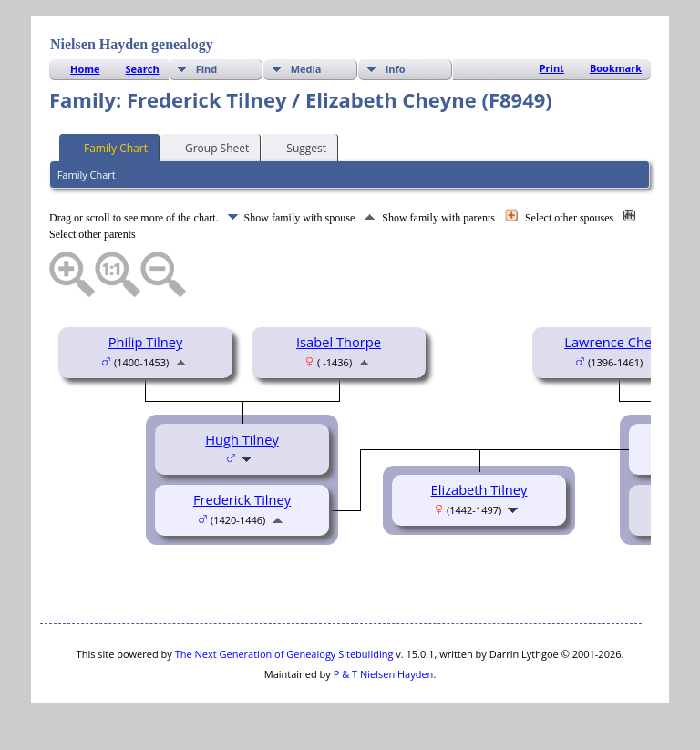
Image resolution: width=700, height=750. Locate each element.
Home (85, 69)
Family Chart (108, 147)
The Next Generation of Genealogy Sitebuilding (284, 654)
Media (306, 69)
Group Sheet (209, 147)
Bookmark (616, 68)
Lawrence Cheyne (619, 342)
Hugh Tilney (242, 439)
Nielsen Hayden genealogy (132, 44)
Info (396, 69)
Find (207, 69)
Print (552, 68)
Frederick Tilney (242, 499)
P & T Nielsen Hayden (384, 674)
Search (143, 69)
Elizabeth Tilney (479, 489)
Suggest (298, 147)
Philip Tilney (146, 342)
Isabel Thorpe (339, 342)
